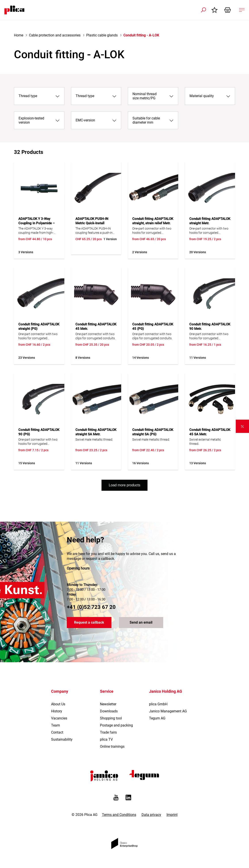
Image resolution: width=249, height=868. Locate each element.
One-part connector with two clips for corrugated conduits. (95, 336)
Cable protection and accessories (55, 35)
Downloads (109, 711)
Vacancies (59, 718)
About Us (58, 704)
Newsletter (108, 704)
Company (60, 691)
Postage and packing (116, 725)
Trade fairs (108, 732)
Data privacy (151, 815)
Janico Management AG (168, 711)
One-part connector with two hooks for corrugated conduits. (209, 231)
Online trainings (112, 746)
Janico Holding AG (166, 691)
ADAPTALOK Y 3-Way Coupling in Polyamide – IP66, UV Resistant (37, 223)
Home (19, 35)
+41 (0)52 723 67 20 (91, 607)
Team (56, 725)
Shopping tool (111, 718)
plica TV (106, 739)
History (57, 711)
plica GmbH (158, 704)
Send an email (141, 623)
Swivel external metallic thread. (205, 442)
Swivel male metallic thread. (94, 440)
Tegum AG (157, 718)
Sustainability (62, 739)
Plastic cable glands (102, 35)
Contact (57, 732)
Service (107, 691)
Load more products (124, 485)
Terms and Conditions (119, 815)
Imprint (172, 815)
